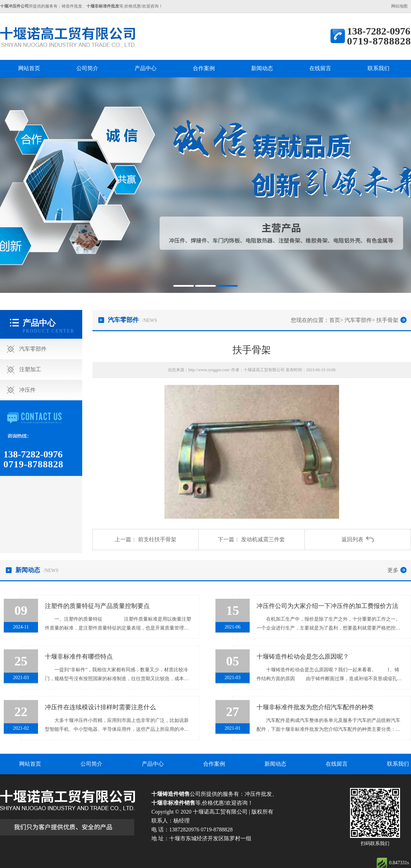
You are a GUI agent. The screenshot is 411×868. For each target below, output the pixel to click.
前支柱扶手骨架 (157, 539)
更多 (393, 570)
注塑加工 (30, 369)
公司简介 (87, 68)
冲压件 (27, 390)
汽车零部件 (33, 349)
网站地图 (399, 6)
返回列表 (352, 539)
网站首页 (29, 68)
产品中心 (146, 68)
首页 (335, 320)
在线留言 (320, 68)
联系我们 (378, 68)
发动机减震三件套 (263, 539)
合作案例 (204, 68)
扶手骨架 (387, 320)
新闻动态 (262, 68)
